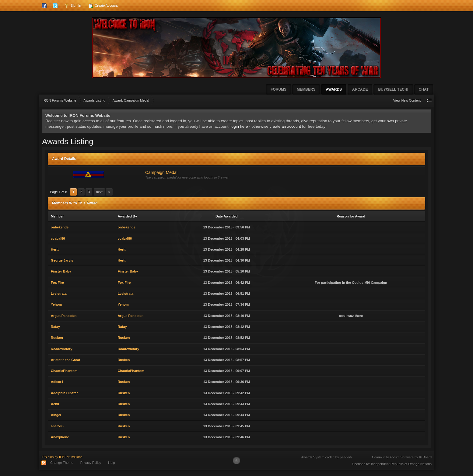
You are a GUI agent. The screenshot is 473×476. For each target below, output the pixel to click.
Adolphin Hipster (64, 393)
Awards (334, 89)
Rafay (55, 327)
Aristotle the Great (65, 360)
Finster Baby (61, 271)
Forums (279, 89)
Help (112, 463)
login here (239, 126)
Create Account (103, 6)
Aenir (55, 404)
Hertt (55, 249)
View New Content (407, 100)
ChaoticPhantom (64, 371)
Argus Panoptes (64, 316)
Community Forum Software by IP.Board (402, 457)
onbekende (60, 227)
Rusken (57, 338)
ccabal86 (58, 238)
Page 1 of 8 (58, 192)
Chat (424, 89)
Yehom (56, 304)
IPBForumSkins (71, 457)
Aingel (56, 415)
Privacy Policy (91, 463)
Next (99, 192)
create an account (285, 126)
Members (306, 89)
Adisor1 (57, 382)
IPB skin (47, 457)
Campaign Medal (161, 172)
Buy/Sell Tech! (393, 89)
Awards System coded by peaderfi (327, 457)
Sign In (73, 6)
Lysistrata (59, 294)
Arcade (360, 89)
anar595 (57, 426)
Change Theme (62, 463)
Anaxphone (60, 437)
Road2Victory (62, 349)
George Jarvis (62, 260)
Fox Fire (57, 283)
